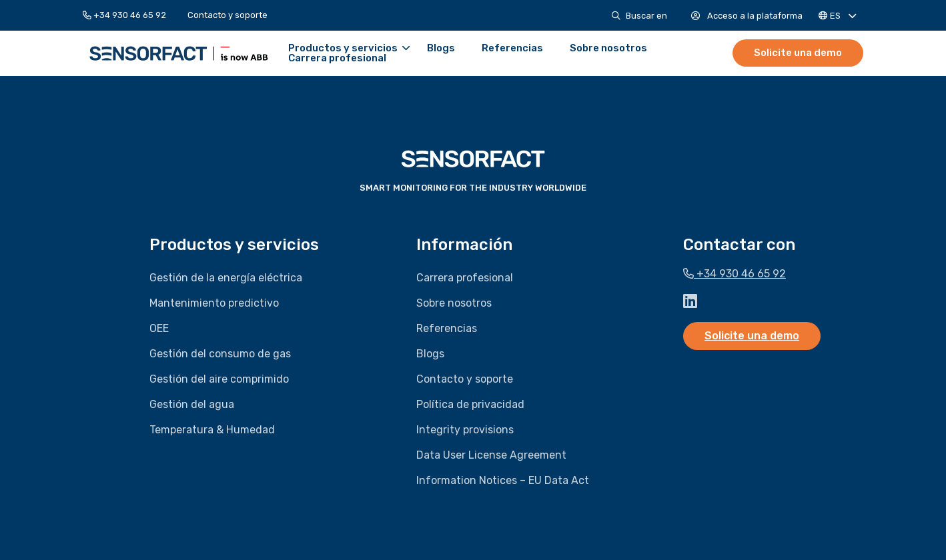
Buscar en (639, 16)
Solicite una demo (798, 53)
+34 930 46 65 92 (124, 15)
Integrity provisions (465, 430)
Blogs (439, 48)
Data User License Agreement (491, 455)
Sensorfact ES (178, 53)
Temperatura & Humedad (212, 430)
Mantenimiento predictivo (214, 303)
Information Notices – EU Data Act (503, 480)
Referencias (510, 48)
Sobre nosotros (606, 48)
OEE (159, 328)
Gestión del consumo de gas (220, 354)
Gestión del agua (192, 404)
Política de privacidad (470, 404)
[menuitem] (130, 15)
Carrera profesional (335, 58)
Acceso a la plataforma (747, 16)
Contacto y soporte (227, 15)
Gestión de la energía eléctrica (226, 278)
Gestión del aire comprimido (219, 379)
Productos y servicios (347, 48)
